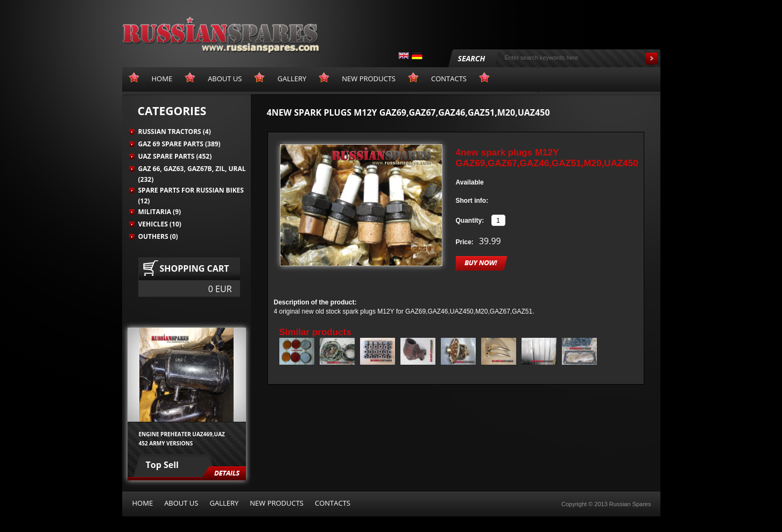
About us (181, 503)
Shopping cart (195, 268)
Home (143, 503)
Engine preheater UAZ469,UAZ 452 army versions (182, 438)
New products (277, 503)
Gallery (224, 503)
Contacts (333, 503)
